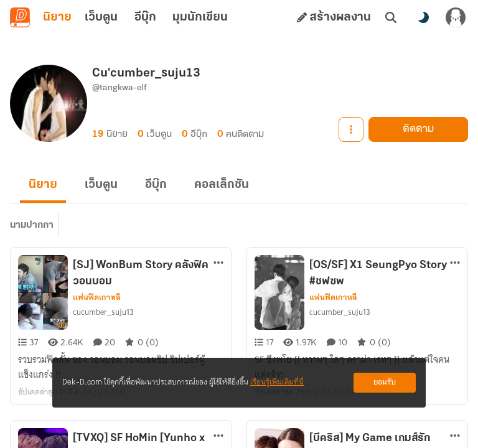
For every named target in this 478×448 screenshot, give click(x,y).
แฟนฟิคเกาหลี (97, 297)
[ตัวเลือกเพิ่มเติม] (218, 263)
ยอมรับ (385, 382)
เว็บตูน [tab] (101, 17)
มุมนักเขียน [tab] (200, 17)
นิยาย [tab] (57, 17)
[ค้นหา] (391, 17)
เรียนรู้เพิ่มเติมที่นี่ (277, 382)
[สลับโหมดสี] (423, 17)
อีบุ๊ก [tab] (145, 17)
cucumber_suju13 (103, 312)
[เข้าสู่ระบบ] (456, 17)
